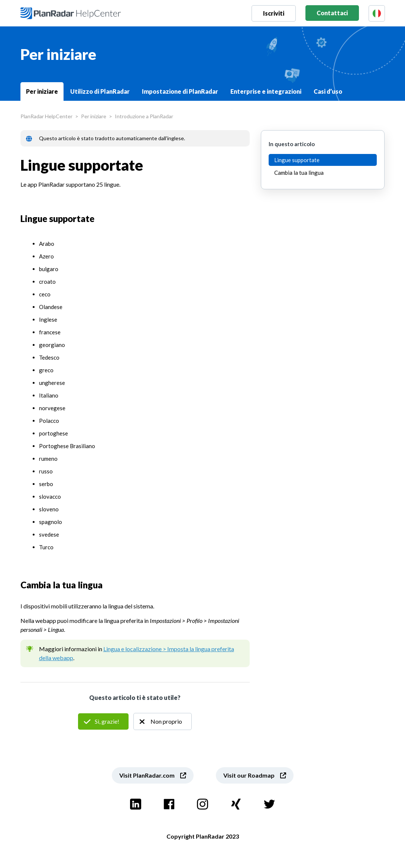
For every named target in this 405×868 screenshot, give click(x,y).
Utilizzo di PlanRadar (100, 91)
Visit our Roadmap (249, 775)
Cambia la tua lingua (299, 173)
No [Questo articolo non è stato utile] (163, 721)
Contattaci (332, 13)
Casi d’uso (328, 91)
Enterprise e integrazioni (266, 91)
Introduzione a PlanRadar (144, 116)
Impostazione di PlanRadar (180, 91)
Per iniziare (42, 91)
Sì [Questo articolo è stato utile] (103, 721)
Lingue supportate (297, 160)
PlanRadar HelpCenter (46, 116)
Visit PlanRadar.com (147, 775)
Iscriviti (274, 13)
